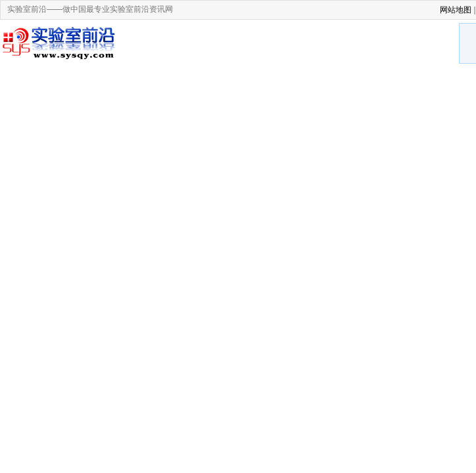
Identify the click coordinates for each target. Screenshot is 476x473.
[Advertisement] (292, 45)
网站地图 (456, 10)
